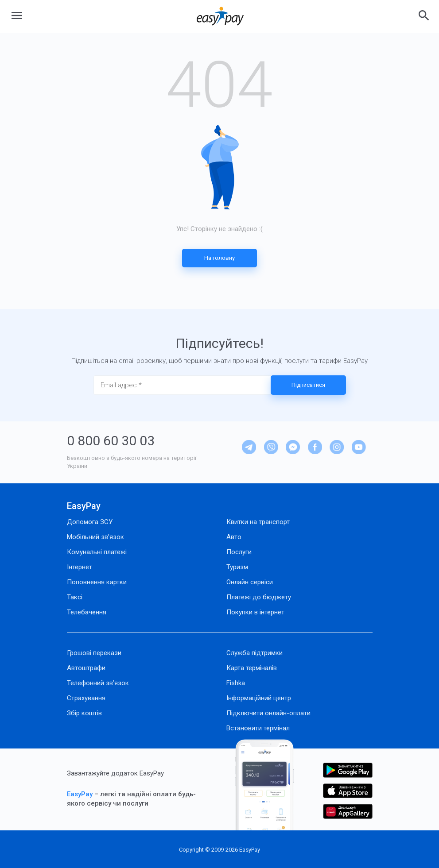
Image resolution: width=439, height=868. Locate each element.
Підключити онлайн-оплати (268, 713)
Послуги (239, 552)
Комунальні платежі (97, 552)
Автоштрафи (86, 668)
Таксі (75, 597)
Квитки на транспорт (258, 522)
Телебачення (87, 612)
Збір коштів (84, 713)
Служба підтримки (254, 653)
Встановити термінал (258, 728)
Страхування (86, 698)
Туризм (237, 567)
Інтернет (80, 567)
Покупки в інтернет (255, 612)
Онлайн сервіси (250, 582)
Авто (234, 537)
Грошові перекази (94, 653)
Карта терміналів (252, 668)
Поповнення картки (97, 582)
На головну (219, 258)
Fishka (236, 683)
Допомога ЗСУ (90, 522)
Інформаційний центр (259, 698)
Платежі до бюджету (259, 597)
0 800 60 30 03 (111, 441)
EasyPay (84, 506)
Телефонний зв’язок (98, 683)
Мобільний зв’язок (95, 537)
